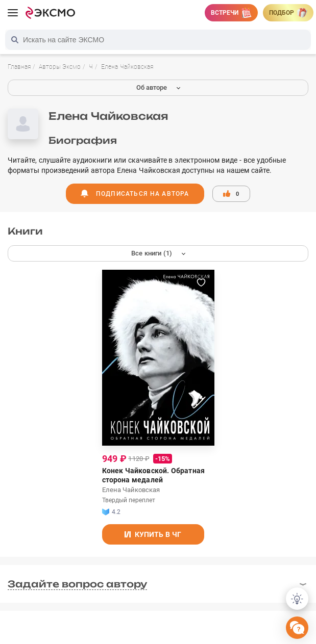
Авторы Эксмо (60, 67)
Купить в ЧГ (153, 534)
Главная (19, 67)
